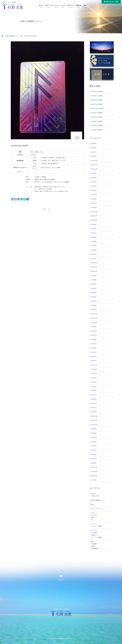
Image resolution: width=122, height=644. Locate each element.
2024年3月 (94, 250)
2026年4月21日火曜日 (97, 96)
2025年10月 (94, 169)
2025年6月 (94, 186)
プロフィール (49, 5)
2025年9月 (94, 173)
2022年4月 (94, 348)
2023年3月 (94, 301)
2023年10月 (94, 271)
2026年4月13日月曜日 (97, 130)
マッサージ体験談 (97, 526)
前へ (45, 209)
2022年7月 (94, 335)
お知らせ (78, 5)
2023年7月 (94, 284)
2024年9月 (94, 224)
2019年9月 (94, 480)
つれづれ (94, 515)
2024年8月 (94, 229)
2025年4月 (94, 195)
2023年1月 (94, 310)
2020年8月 (94, 433)
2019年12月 (94, 467)
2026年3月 (94, 148)
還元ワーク (95, 535)
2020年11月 (94, 420)
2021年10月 (94, 374)
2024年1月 (94, 258)
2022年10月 (94, 322)
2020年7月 (94, 437)
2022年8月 (94, 331)
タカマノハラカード (97, 509)
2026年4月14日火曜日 (97, 126)
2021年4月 (94, 399)
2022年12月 (94, 314)
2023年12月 (94, 263)
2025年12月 (94, 161)
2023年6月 (94, 288)
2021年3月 (94, 403)
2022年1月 (94, 361)
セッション (94, 531)
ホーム (41, 5)
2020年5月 (94, 446)
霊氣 (93, 546)
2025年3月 (94, 199)
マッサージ (94, 524)
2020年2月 (94, 459)
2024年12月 (94, 212)
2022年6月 (94, 339)
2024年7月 (94, 233)
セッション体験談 (97, 537)
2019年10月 (94, 476)
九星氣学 (94, 544)
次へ (50, 209)
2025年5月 (94, 190)
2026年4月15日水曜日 (97, 121)
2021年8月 (94, 382)
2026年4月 (94, 144)
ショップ (63, 5)
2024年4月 (94, 246)
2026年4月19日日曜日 (97, 104)
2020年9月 (94, 429)
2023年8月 (94, 280)
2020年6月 (94, 442)
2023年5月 (94, 293)
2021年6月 (94, 391)
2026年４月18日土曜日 (97, 109)
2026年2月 (94, 152)
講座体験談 (95, 548)
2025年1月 (94, 207)
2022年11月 (94, 318)
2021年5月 (94, 395)
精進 (93, 518)
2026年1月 (94, 156)
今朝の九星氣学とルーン (98, 500)
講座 (92, 542)
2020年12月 (94, 416)
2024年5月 (94, 241)
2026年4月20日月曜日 (97, 100)
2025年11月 (94, 165)
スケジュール (71, 5)
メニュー (56, 5)
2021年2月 (94, 408)
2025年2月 (94, 203)
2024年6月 (94, 237)
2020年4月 (94, 450)
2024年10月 (94, 220)
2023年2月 (94, 305)
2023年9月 (94, 276)
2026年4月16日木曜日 (97, 117)
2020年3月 (94, 454)
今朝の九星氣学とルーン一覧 (14, 36)
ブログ (85, 5)
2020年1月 (94, 463)
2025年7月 (94, 182)
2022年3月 (94, 352)
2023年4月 (94, 297)
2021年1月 (94, 412)
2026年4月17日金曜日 (97, 113)
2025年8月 (94, 178)
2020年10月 (94, 425)
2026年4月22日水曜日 (97, 92)
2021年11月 (94, 369)
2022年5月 (94, 344)
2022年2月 (94, 357)
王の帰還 (94, 533)
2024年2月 (94, 254)
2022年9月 (94, 327)
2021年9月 (94, 378)
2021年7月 (94, 386)
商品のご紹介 (96, 496)
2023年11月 (94, 267)
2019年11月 (94, 471)
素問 (92, 505)
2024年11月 (94, 216)
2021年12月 (94, 365)
